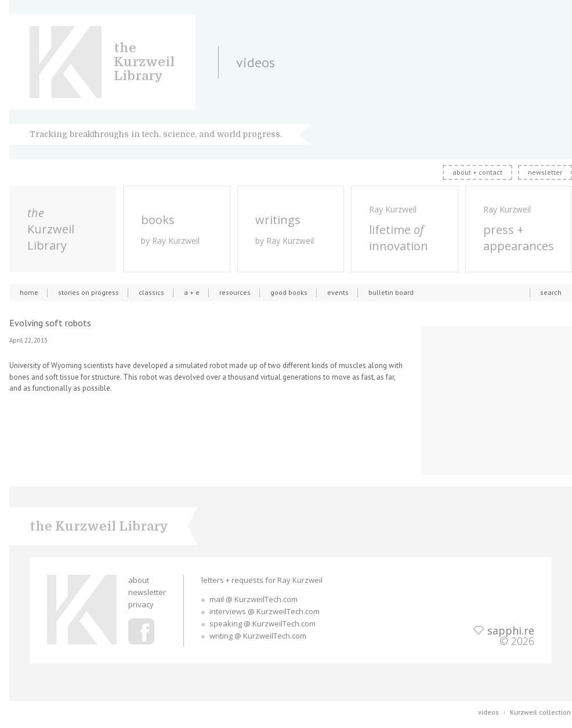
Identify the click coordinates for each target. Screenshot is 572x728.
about (139, 580)
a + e (192, 292)
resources (235, 292)
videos (488, 712)
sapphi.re (511, 630)
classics (151, 292)
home (29, 292)
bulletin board (391, 292)
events (338, 292)
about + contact (477, 172)
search (551, 292)
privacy (141, 604)
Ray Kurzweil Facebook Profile (141, 631)
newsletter (545, 172)
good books (289, 292)
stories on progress (88, 292)
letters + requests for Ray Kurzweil (262, 580)
